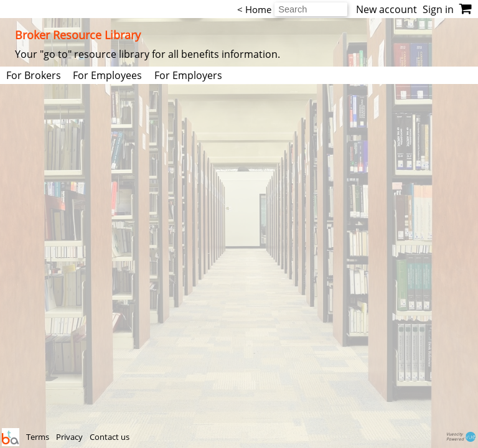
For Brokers (34, 75)
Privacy (70, 437)
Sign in (438, 9)
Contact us (110, 437)
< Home (254, 9)
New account (387, 9)
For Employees (107, 75)
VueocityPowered (462, 437)
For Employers (188, 75)
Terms (39, 437)
